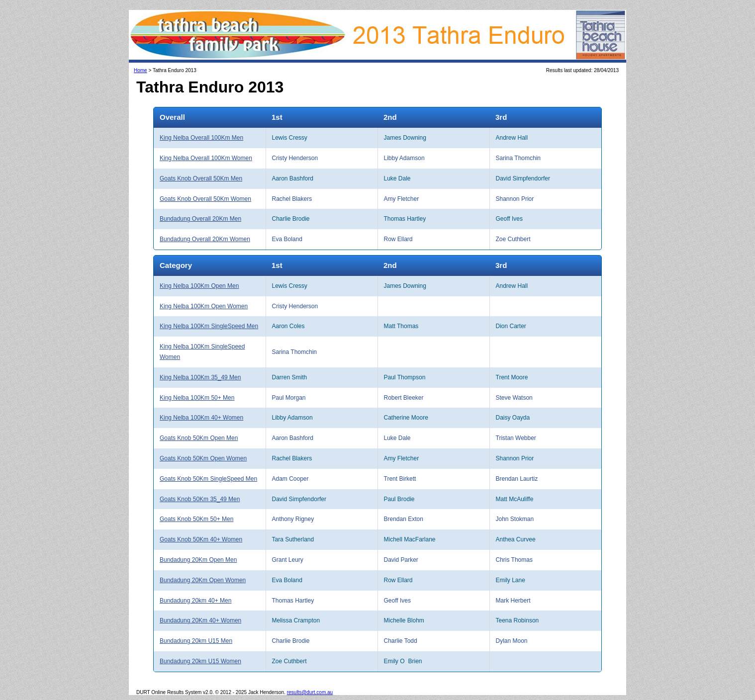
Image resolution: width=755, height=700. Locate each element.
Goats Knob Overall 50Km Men (201, 178)
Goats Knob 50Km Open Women (203, 458)
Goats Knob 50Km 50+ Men (196, 519)
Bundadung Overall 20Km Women (205, 239)
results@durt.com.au (310, 692)
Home (141, 70)
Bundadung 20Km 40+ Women (200, 620)
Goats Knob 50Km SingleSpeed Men (208, 479)
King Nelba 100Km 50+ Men (197, 398)
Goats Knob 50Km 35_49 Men (200, 499)
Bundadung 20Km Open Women (203, 580)
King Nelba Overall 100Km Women (206, 158)
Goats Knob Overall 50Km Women (205, 199)
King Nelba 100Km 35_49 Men (200, 377)
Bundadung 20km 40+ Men (195, 601)
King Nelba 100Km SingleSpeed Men (209, 326)
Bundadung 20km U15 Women (200, 661)
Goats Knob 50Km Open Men (199, 438)
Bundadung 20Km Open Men (198, 560)
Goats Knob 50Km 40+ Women (201, 539)
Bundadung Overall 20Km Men (200, 219)
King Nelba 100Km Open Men (199, 286)
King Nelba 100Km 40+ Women (201, 418)
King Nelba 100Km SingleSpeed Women (202, 352)
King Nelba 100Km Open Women (204, 306)
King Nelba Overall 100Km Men (201, 138)
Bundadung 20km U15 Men (196, 641)
